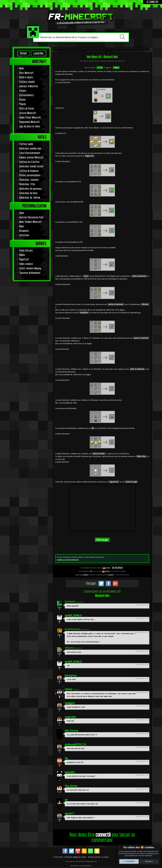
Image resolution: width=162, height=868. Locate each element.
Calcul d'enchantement (30, 153)
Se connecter (153, 2)
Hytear (69, 689)
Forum (23, 53)
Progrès (23, 104)
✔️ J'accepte (129, 861)
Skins (22, 213)
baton (86, 276)
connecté (103, 835)
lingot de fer (114, 482)
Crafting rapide (26, 144)
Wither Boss (141, 456)
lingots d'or (89, 156)
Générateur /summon (29, 180)
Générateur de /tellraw (30, 198)
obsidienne (84, 313)
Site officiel (119, 568)
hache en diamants (141, 338)
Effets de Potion (27, 109)
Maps (22, 226)
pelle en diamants (137, 369)
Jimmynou (71, 675)
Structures (24, 235)
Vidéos (22, 255)
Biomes (23, 100)
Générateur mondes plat (30, 149)
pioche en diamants (116, 304)
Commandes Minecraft (30, 122)
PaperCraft (24, 260)
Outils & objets (26, 77)
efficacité (145, 304)
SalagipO (70, 703)
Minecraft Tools (75, 866)
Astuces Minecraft (28, 113)
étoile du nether (99, 454)
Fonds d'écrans (26, 251)
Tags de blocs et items (30, 126)
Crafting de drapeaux (29, 171)
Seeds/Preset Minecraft (30, 118)
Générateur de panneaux (30, 189)
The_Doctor (71, 786)
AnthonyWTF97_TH (75, 744)
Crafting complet (27, 82)
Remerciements (95, 857)
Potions (23, 91)
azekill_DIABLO (73, 615)
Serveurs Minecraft (86, 866)
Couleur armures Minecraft (31, 158)
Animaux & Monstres (29, 86)
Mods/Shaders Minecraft (31, 222)
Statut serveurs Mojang (30, 268)
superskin (70, 717)
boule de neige (131, 482)
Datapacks (24, 231)
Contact (106, 857)
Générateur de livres (28, 193)
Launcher (39, 53)
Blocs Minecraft (27, 73)
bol (93, 428)
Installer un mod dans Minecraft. (68, 560)
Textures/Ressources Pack (31, 217)
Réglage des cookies (80, 857)
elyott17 (69, 813)
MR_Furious (71, 731)
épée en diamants (139, 276)
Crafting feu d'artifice (29, 162)
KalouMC (70, 772)
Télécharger (102, 540)
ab (66, 800)
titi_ (67, 758)
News (22, 68)
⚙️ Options (149, 861)
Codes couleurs (26, 264)
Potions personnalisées (30, 175)
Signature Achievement (30, 273)
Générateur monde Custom (31, 166)
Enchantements (27, 95)
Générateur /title (27, 184)
